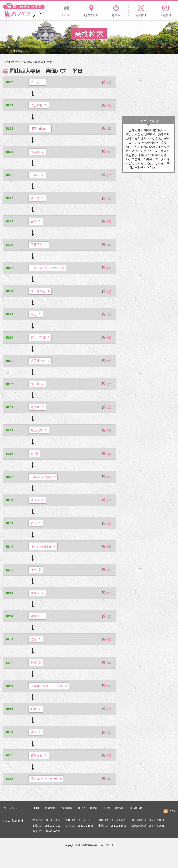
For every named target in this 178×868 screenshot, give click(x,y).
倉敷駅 (94, 808)
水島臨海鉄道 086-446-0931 (148, 826)
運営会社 (120, 808)
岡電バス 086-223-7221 (112, 820)
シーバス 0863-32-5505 (79, 826)
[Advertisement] (148, 86)
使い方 (106, 808)
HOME (36, 808)
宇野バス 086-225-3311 (79, 820)
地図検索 (50, 808)
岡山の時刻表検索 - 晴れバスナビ (96, 845)
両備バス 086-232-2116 (46, 831)
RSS (172, 811)
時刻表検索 (66, 808)
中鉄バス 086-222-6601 (112, 826)
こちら (159, 163)
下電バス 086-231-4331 (46, 826)
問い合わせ (136, 808)
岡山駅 (81, 808)
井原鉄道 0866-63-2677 (46, 820)
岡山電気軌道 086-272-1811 (148, 820)
